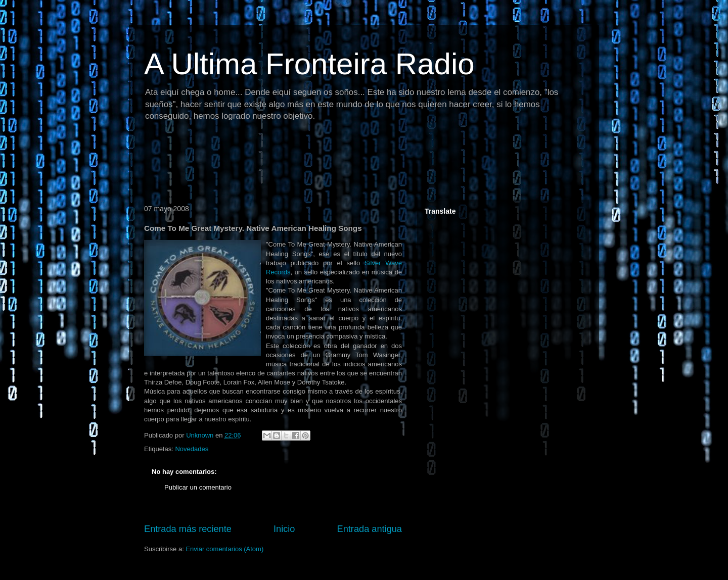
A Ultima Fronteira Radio (309, 64)
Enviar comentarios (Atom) (224, 549)
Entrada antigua (370, 529)
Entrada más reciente (188, 529)
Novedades (192, 449)
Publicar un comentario (198, 487)
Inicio (284, 529)
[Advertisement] (323, 164)
